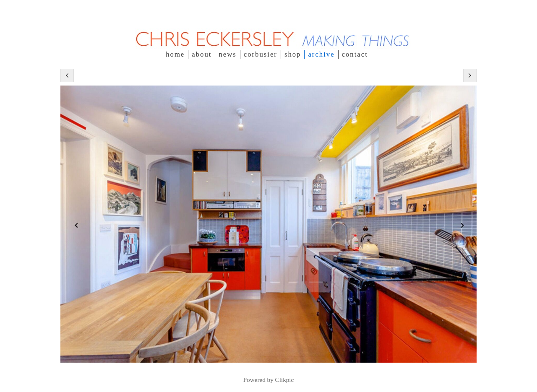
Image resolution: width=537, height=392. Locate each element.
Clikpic (285, 380)
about (202, 54)
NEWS (227, 54)
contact (355, 54)
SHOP (293, 54)
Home (175, 54)
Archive (321, 54)
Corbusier (261, 54)
